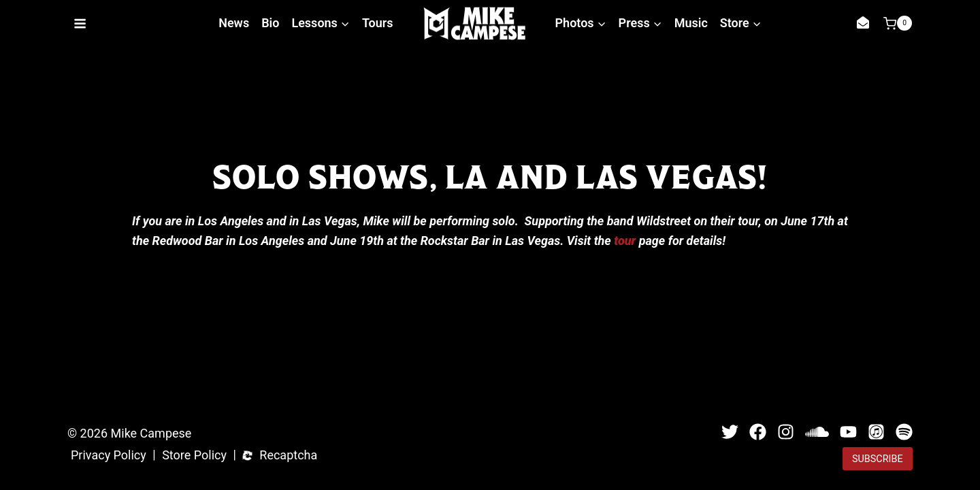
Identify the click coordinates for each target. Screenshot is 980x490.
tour (625, 241)
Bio (270, 23)
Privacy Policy (109, 456)
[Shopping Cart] (898, 23)
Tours (378, 23)
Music (691, 23)
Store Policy (194, 456)
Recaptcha (288, 456)
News (234, 23)
